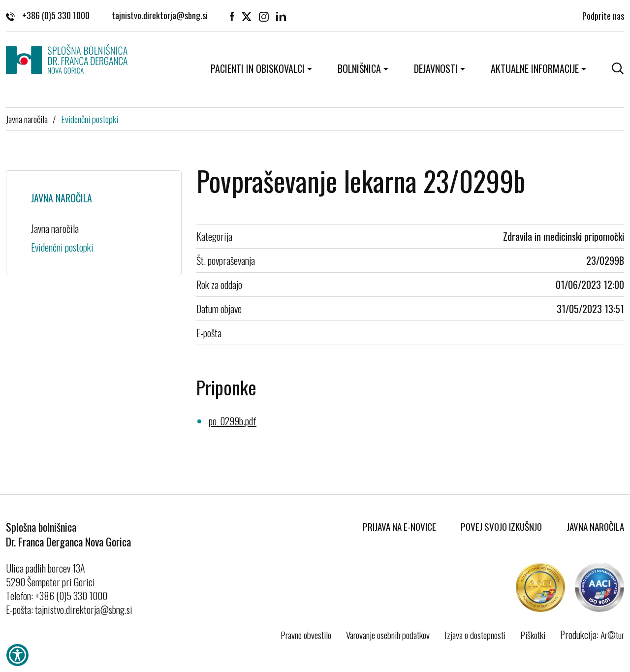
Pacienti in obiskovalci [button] (258, 68)
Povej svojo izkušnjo (501, 526)
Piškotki (533, 635)
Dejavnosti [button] (436, 68)
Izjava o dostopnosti (475, 635)
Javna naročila (27, 119)
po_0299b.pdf (233, 421)
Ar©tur (612, 635)
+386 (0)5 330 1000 (48, 15)
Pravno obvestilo (306, 635)
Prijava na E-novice (399, 526)
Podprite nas (603, 15)
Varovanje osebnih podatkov (388, 635)
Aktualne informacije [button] (535, 68)
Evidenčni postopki (90, 119)
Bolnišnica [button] (359, 68)
